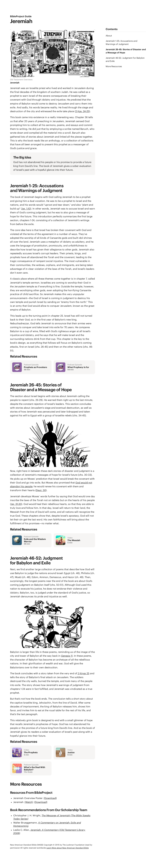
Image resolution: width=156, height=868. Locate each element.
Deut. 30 (41, 490)
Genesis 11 (67, 656)
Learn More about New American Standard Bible (68, 848)
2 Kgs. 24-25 (82, 111)
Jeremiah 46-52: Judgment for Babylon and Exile (125, 59)
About (109, 36)
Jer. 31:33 (16, 504)
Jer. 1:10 (26, 209)
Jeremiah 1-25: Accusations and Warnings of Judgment (121, 43)
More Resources (114, 66)
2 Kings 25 (84, 673)
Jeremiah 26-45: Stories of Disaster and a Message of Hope (125, 51)
